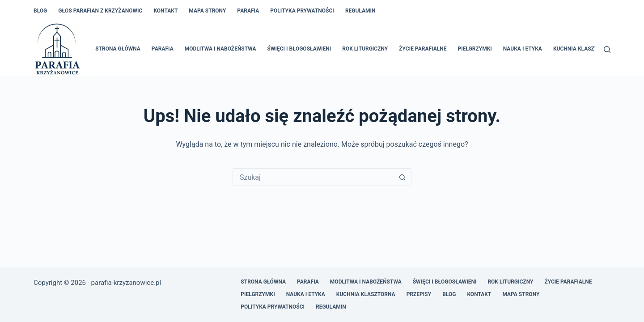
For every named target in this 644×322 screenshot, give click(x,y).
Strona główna (118, 49)
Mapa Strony (207, 11)
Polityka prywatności (302, 11)
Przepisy (419, 294)
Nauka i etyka (523, 49)
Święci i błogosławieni (299, 49)
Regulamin (360, 11)
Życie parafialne (423, 49)
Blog (40, 11)
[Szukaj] (607, 49)
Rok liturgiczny (365, 49)
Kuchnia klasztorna (583, 49)
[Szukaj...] (313, 177)
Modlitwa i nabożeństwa (220, 49)
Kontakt (165, 11)
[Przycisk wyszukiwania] (402, 177)
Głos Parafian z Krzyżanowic (100, 11)
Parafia (248, 11)
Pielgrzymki (475, 49)
